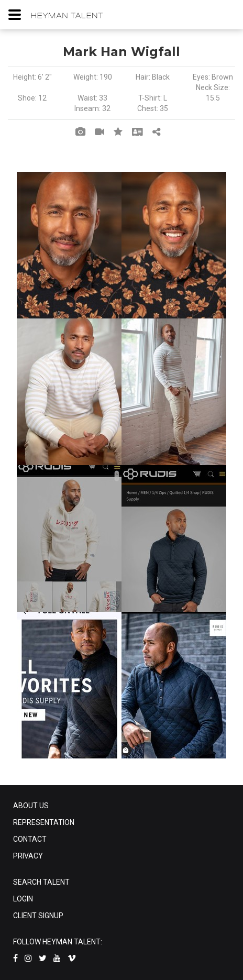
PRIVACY (28, 856)
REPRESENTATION (44, 822)
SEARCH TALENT (41, 882)
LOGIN (23, 899)
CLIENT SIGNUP (38, 916)
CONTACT (30, 839)
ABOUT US (31, 806)
